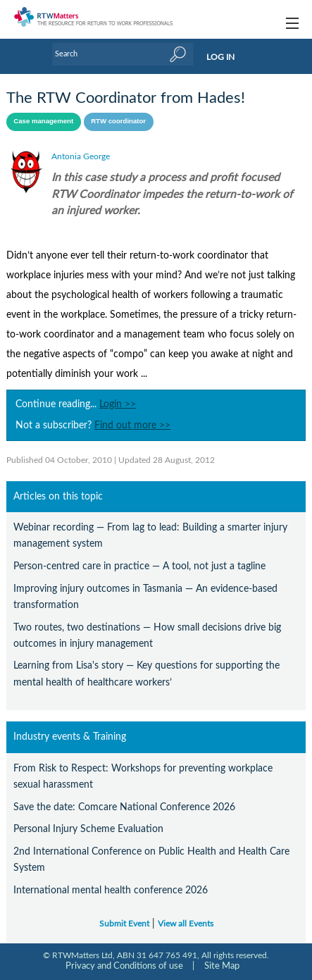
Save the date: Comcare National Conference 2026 (124, 807)
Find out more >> (132, 426)
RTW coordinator (118, 121)
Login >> (118, 404)
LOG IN (220, 57)
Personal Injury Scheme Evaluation (88, 829)
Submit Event (124, 924)
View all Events (186, 924)
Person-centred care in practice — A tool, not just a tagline (139, 566)
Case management (43, 121)
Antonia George (81, 156)
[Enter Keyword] (123, 54)
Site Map (222, 966)
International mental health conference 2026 (111, 890)
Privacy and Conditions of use (124, 966)
